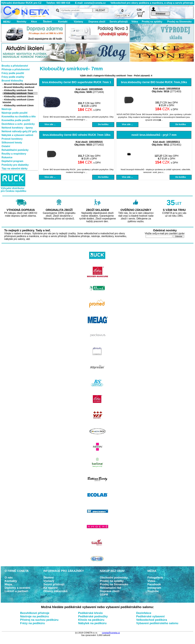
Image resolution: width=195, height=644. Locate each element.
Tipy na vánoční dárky (15, 169)
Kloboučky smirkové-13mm (19, 105)
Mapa (8, 584)
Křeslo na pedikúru (91, 620)
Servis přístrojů (119, 22)
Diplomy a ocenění (17, 588)
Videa (135, 22)
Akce (34, 22)
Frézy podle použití (13, 73)
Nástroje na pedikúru (35, 616)
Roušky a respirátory (14, 154)
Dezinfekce (144, 613)
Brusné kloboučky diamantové (21, 84)
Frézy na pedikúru (32, 623)
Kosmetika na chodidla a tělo (19, 117)
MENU (6, 22)
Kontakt (63, 22)
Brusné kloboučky (12, 81)
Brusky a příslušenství (15, 66)
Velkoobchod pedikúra (152, 620)
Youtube (153, 591)
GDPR (104, 595)
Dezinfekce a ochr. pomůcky (18, 124)
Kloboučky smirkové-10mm (19, 96)
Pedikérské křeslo (90, 613)
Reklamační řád (110, 588)
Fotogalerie (155, 577)
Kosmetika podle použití (16, 120)
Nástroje (6, 109)
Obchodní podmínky (114, 577)
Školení (47, 22)
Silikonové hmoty (12, 143)
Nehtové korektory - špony (17, 128)
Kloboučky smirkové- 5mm (19, 90)
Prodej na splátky (152, 22)
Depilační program (12, 161)
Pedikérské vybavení (150, 616)
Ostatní (6, 146)
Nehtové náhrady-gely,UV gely (19, 131)
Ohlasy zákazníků (55, 591)
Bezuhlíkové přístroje (35, 613)
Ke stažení (50, 588)
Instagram (154, 588)
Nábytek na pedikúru (92, 623)
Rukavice (7, 157)
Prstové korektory (12, 139)
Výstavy (78, 22)
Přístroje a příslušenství (16, 69)
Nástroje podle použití (14, 113)
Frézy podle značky (13, 77)
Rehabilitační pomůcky (15, 150)
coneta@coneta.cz (111, 633)
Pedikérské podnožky (93, 616)
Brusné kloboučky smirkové (19, 87)
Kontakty (11, 581)
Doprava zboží (97, 22)
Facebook (154, 584)
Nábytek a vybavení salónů (17, 135)
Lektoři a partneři (16, 591)
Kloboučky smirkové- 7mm (19, 93)
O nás (9, 577)
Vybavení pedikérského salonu (157, 623)
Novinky (22, 22)
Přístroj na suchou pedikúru (39, 620)
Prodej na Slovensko (179, 22)
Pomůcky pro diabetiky (15, 165)
